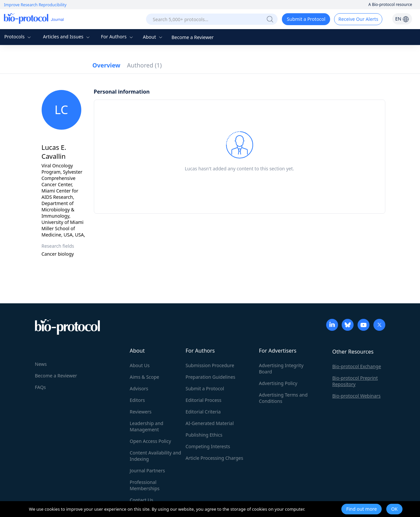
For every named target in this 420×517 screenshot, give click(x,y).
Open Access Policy (151, 441)
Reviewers (141, 412)
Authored (144, 65)
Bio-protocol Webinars (357, 396)
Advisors (139, 388)
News (41, 364)
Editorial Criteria (203, 412)
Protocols (18, 37)
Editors (137, 400)
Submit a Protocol (306, 19)
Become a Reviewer (193, 37)
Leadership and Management (147, 426)
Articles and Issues (67, 37)
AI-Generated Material (210, 423)
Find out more (362, 509)
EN (402, 19)
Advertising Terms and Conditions (283, 398)
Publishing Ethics (204, 435)
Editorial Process (204, 400)
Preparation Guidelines (211, 377)
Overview (107, 65)
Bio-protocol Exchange (357, 366)
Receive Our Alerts (358, 19)
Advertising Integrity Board (281, 368)
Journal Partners (148, 471)
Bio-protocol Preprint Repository (355, 381)
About (153, 37)
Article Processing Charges (214, 458)
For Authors (117, 37)
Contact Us (142, 500)
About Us (140, 365)
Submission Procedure (210, 365)
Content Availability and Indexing (156, 456)
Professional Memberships (145, 485)
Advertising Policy (278, 383)
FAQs (40, 387)
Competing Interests (208, 446)
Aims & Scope (145, 377)
